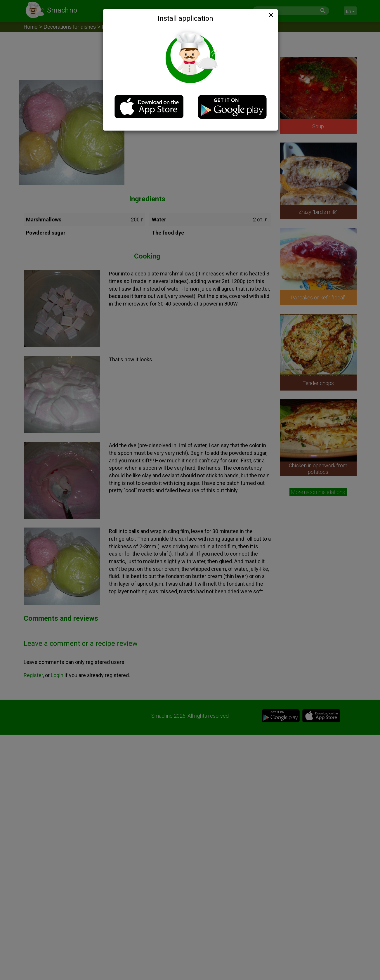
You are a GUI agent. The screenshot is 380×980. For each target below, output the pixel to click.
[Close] (270, 15)
